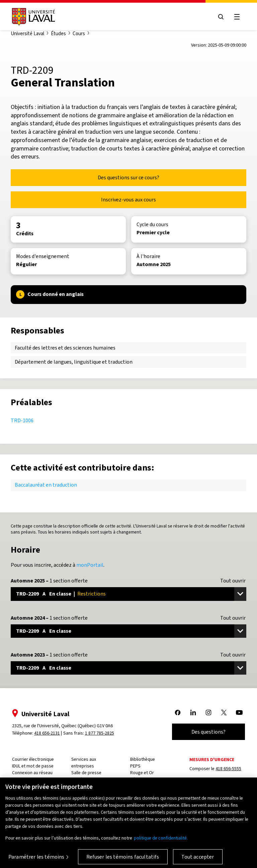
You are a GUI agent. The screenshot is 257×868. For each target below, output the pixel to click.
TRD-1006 (22, 420)
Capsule (20, 779)
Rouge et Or (142, 773)
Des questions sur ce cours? (128, 177)
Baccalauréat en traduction (46, 485)
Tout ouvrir (233, 581)
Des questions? (208, 732)
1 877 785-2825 (100, 733)
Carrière (79, 779)
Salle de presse (86, 773)
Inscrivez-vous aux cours (128, 200)
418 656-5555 (228, 769)
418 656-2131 (47, 733)
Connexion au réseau (32, 773)
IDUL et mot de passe (33, 766)
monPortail (90, 565)
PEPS (135, 766)
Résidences (142, 779)
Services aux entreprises (84, 763)
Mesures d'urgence (212, 760)
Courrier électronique (33, 759)
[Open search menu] (221, 17)
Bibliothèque (143, 759)
